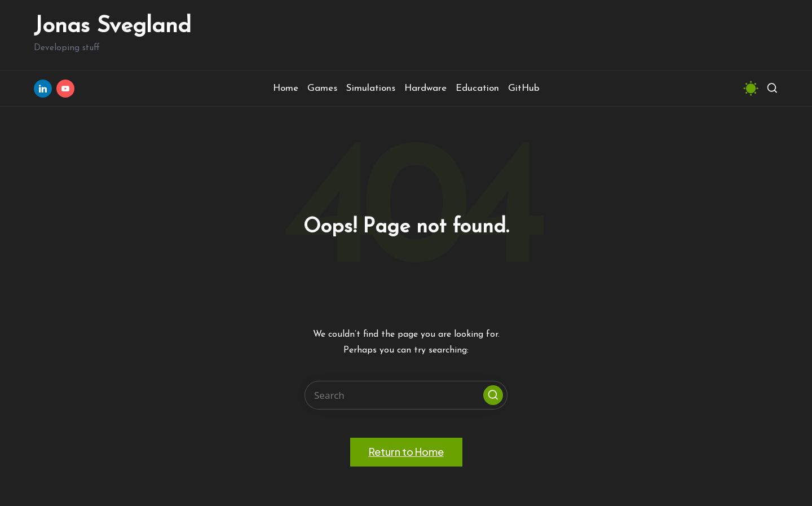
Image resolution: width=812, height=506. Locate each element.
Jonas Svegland (112, 27)
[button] (493, 395)
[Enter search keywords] (406, 395)
